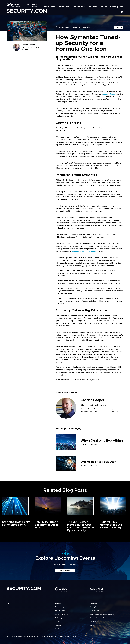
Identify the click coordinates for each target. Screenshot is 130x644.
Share (119, 27)
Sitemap (93, 625)
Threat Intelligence (49, 7)
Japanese (104, 7)
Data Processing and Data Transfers (102, 614)
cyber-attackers (110, 94)
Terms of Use (94, 622)
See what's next (65, 570)
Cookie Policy (95, 611)
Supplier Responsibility (98, 618)
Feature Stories (64, 7)
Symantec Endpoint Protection (84, 251)
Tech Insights (93, 7)
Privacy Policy (95, 607)
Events (121, 7)
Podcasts (113, 7)
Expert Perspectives (79, 7)
